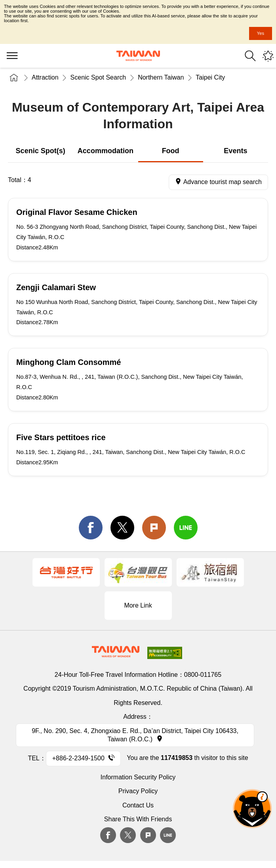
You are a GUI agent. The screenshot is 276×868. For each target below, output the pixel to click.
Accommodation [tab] (106, 151)
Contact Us (138, 805)
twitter (122, 528)
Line (168, 835)
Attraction (45, 77)
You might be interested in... (268, 56)
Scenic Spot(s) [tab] (41, 151)
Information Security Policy (138, 777)
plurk (148, 835)
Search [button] (250, 56)
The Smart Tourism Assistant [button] (252, 809)
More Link (138, 605)
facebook (91, 528)
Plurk (154, 528)
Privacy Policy (138, 791)
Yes (261, 33)
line (186, 528)
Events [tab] (235, 151)
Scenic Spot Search (98, 77)
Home (14, 78)
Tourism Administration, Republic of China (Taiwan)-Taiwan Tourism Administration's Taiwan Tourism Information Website (138, 56)
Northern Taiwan (161, 77)
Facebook (108, 835)
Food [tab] (171, 151)
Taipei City (210, 77)
